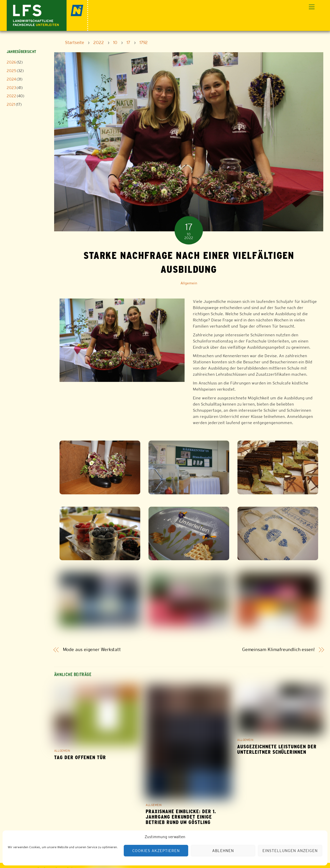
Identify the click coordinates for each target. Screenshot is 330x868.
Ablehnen (223, 851)
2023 (11, 88)
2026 (11, 62)
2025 (11, 71)
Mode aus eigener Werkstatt (92, 650)
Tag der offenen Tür (80, 757)
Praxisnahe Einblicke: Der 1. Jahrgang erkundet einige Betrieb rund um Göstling (181, 817)
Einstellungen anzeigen (290, 851)
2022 (11, 96)
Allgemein (189, 283)
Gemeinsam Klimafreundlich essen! (278, 650)
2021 (11, 104)
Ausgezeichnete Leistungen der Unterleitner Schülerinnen (277, 749)
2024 (11, 79)
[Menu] (312, 7)
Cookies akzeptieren (156, 851)
